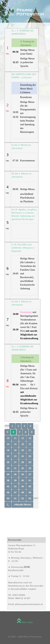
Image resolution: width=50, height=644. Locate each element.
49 (30, 493)
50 (8, 499)
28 (23, 462)
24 (23, 456)
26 (8, 462)
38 (8, 480)
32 (23, 468)
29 (30, 462)
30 (8, 468)
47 (15, 493)
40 (23, 480)
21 (30, 450)
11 (15, 438)
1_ (8, 505)
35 (15, 474)
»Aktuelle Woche (22, 505)
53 (30, 499)
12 (23, 438)
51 (15, 499)
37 (30, 474)
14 (8, 444)
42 (8, 487)
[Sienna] (25, 12)
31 (15, 468)
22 (8, 456)
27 (15, 462)
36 (23, 474)
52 (23, 499)
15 (15, 444)
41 (30, 480)
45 (30, 487)
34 (8, 474)
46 (8, 493)
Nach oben (25, 622)
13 (30, 438)
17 (30, 444)
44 (23, 487)
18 (8, 450)
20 (23, 450)
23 (15, 456)
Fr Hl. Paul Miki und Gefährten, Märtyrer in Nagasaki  (23, 248)
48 (23, 493)
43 (15, 487)
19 (15, 450)
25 (30, 456)
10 (8, 438)
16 (23, 444)
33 (30, 468)
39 (15, 480)
